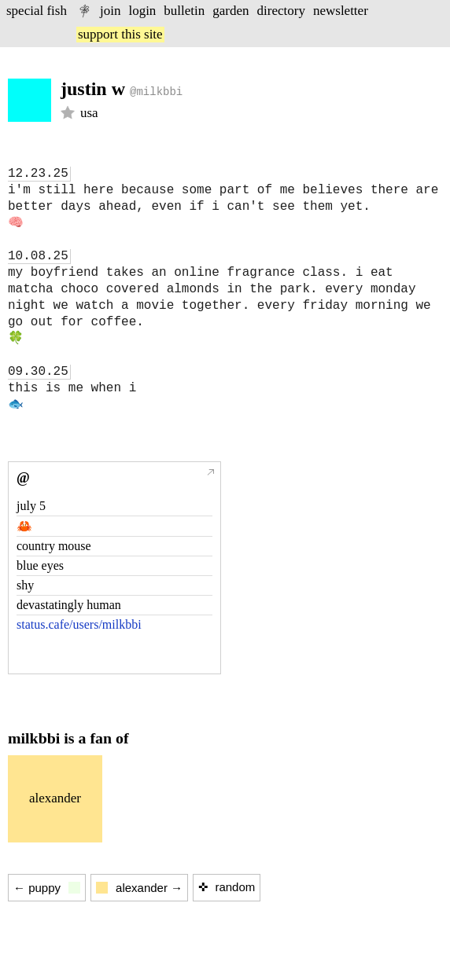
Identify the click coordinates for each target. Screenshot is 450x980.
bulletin (184, 11)
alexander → (139, 888)
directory (281, 11)
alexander (55, 798)
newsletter (341, 11)
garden (231, 11)
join (110, 11)
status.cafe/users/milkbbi (79, 624)
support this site (120, 34)
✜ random (227, 887)
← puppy (47, 888)
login (142, 11)
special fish (37, 11)
